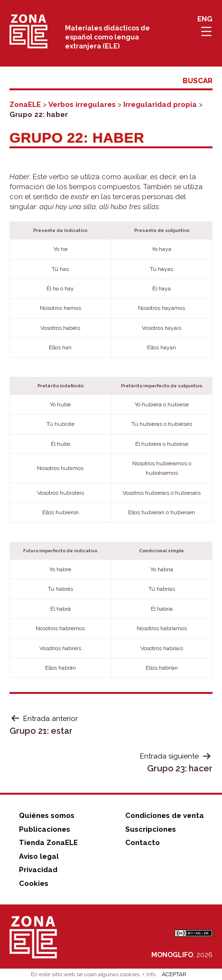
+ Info (149, 974)
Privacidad (38, 870)
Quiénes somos (47, 816)
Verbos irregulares (82, 105)
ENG (205, 19)
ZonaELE (25, 105)
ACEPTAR (174, 974)
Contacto (143, 843)
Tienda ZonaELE (48, 843)
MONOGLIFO (172, 955)
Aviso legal (39, 856)
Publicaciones (45, 829)
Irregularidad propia (160, 105)
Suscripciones (151, 829)
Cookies (34, 884)
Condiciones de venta (165, 816)
